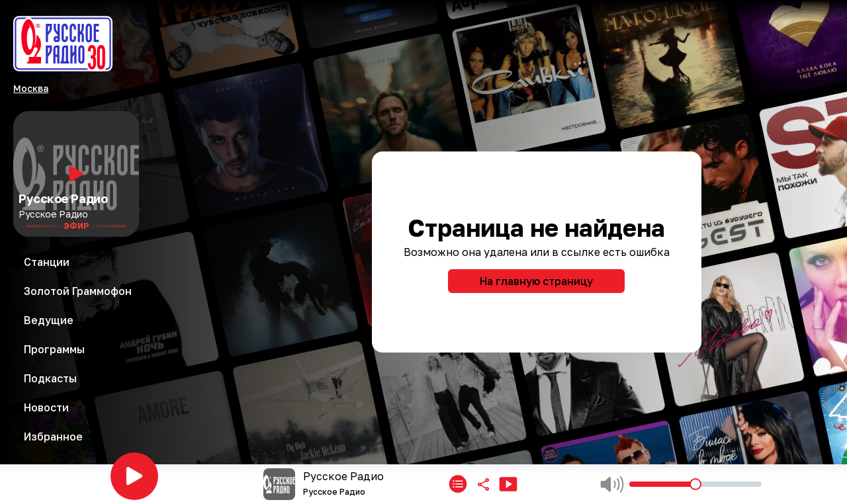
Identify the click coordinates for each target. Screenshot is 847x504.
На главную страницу (536, 281)
